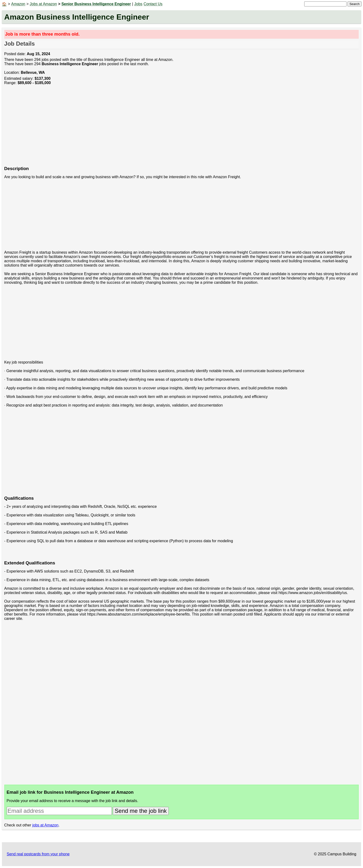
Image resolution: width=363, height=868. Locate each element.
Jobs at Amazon (43, 4)
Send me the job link (141, 811)
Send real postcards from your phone (38, 854)
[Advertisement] (148, 128)
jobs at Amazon (45, 825)
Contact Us (153, 4)
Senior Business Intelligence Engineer (96, 4)
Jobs (138, 4)
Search (354, 4)
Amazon (18, 4)
